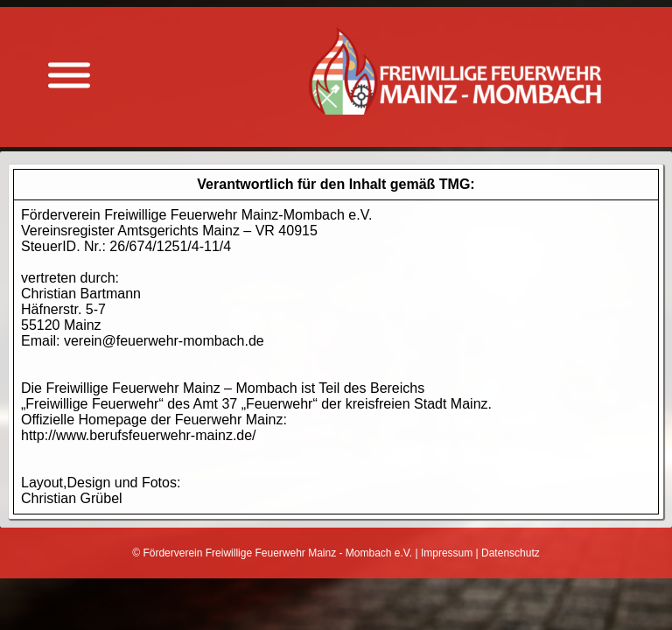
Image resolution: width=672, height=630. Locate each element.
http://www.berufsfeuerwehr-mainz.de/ (139, 435)
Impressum (447, 553)
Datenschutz (511, 553)
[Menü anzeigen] (69, 76)
